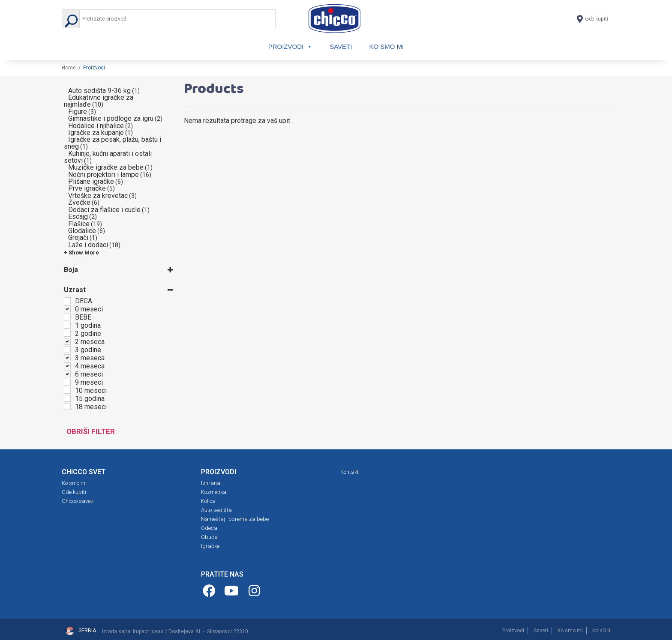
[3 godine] (67, 350)
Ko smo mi (389, 46)
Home (69, 68)
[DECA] (67, 301)
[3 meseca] (67, 358)
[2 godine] (67, 333)
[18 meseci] (67, 407)
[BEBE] (67, 317)
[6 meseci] (67, 374)
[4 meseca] (67, 366)
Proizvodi (288, 46)
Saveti (341, 46)
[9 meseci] (67, 382)
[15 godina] (67, 398)
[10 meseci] (67, 390)
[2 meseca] (67, 341)
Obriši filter (91, 431)
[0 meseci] (67, 309)
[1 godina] (67, 325)
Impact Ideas (148, 631)
